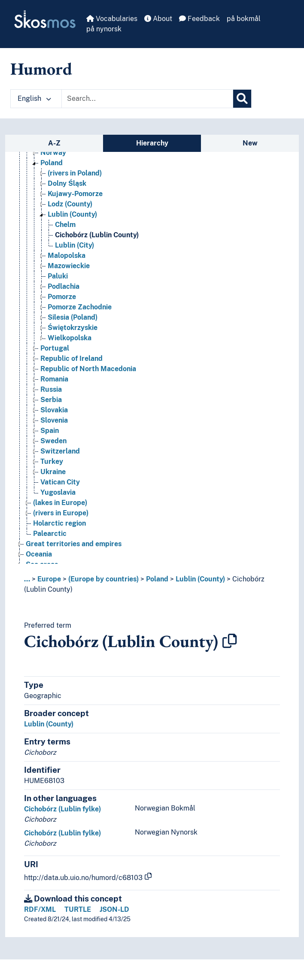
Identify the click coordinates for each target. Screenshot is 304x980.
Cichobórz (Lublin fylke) (62, 809)
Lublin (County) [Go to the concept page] (72, 214)
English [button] (34, 98)
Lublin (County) (200, 579)
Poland (157, 579)
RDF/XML (40, 909)
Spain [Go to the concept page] (50, 431)
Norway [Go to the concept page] (53, 153)
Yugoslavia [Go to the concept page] (58, 492)
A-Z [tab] (54, 143)
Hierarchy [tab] (152, 143)
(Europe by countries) (103, 579)
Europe (49, 579)
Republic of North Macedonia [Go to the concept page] (88, 369)
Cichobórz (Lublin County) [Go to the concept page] (97, 235)
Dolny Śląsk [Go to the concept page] (67, 183)
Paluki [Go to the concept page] (58, 276)
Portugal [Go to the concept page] (55, 348)
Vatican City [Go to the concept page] (60, 482)
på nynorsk (104, 29)
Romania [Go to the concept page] (54, 379)
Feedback (199, 19)
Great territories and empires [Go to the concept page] (74, 544)
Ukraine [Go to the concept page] (53, 472)
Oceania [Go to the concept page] (39, 554)
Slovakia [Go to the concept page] (54, 410)
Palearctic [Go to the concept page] (50, 534)
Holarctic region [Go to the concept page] (59, 523)
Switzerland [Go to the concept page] (60, 451)
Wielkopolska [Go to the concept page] (70, 338)
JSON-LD (114, 909)
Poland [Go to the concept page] (52, 163)
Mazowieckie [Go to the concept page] (69, 266)
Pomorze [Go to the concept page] (62, 297)
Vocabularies (112, 19)
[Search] (242, 99)
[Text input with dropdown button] (147, 99)
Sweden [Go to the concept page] (53, 441)
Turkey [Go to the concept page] (52, 461)
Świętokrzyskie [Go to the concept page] (73, 328)
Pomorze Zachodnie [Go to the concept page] (80, 307)
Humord (41, 69)
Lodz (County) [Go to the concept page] (70, 204)
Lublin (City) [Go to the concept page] (74, 245)
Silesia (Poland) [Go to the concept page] (73, 317)
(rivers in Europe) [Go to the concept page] (61, 513)
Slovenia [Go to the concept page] (54, 420)
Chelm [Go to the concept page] (65, 225)
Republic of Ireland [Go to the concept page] (71, 358)
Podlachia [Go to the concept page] (64, 286)
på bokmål (244, 19)
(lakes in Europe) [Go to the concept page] (60, 503)
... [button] (27, 579)
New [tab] (250, 143)
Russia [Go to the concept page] (51, 389)
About (158, 19)
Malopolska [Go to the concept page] (67, 256)
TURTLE (78, 909)
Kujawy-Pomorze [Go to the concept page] (75, 194)
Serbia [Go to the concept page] (51, 400)
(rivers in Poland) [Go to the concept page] (75, 173)
